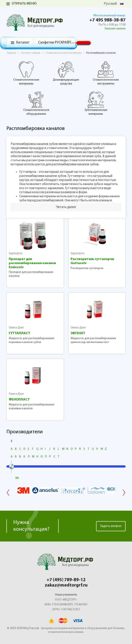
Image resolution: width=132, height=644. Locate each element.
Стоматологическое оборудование (36, 103)
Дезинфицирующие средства (66, 73)
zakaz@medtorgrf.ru (66, 585)
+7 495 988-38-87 (108, 20)
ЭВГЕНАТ (78, 333)
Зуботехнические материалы (96, 103)
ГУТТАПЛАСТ (19, 333)
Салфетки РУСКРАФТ (55, 43)
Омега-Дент (16, 328)
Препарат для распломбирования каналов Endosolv (32, 263)
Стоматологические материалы (26, 73)
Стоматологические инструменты (106, 73)
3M (17, 478)
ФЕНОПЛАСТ (19, 400)
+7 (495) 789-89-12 (66, 580)
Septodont (16, 254)
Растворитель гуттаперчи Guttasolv (92, 261)
